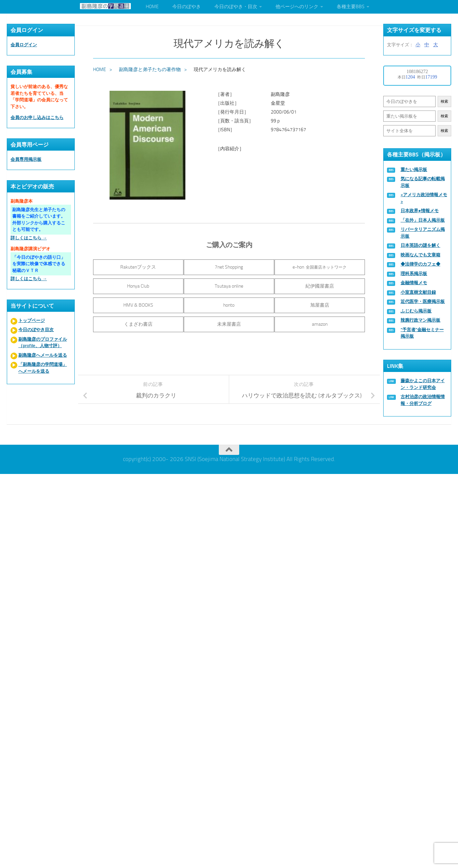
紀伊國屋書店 (321, 286)
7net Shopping (229, 267)
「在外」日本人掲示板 (423, 220)
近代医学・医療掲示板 (423, 301)
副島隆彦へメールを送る (43, 355)
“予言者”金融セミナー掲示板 (422, 333)
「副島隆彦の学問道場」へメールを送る (43, 368)
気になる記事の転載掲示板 (423, 182)
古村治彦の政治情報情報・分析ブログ (423, 400)
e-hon (321, 267)
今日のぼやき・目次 (236, 7)
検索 (444, 101)
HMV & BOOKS (137, 305)
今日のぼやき (187, 7)
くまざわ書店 (137, 324)
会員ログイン (24, 45)
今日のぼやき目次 (36, 330)
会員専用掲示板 (26, 159)
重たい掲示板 (414, 169)
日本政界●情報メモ (420, 211)
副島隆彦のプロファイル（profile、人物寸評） (43, 343)
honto (229, 305)
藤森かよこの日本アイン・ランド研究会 (423, 384)
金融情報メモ (414, 283)
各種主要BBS (351, 7)
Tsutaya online (229, 286)
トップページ (32, 320)
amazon (321, 324)
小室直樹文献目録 (418, 292)
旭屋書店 (321, 305)
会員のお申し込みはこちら (37, 117)
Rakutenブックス (137, 267)
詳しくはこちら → (29, 238)
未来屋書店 (229, 324)
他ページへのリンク (297, 7)
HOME (152, 7)
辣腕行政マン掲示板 (420, 320)
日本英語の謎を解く (420, 245)
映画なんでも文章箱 (420, 255)
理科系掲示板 (414, 274)
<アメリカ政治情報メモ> (424, 198)
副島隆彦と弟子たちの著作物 (150, 70)
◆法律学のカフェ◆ (420, 264)
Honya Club (137, 286)
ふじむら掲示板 (416, 311)
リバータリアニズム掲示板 (423, 233)
